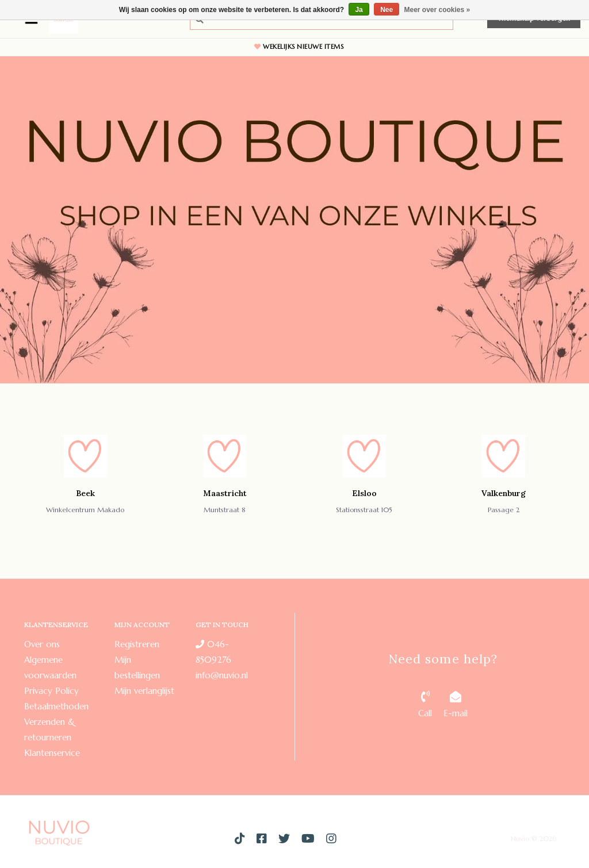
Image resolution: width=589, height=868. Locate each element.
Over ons (42, 644)
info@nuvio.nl (222, 675)
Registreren (137, 644)
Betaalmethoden (56, 706)
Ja (359, 10)
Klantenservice (52, 753)
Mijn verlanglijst (144, 691)
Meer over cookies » (437, 10)
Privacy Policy (51, 691)
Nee (387, 10)
